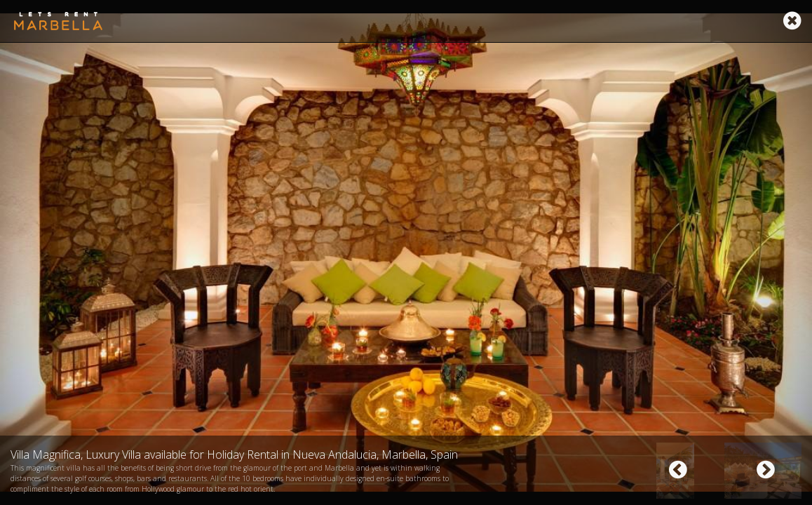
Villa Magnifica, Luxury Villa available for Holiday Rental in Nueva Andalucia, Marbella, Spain (234, 454)
